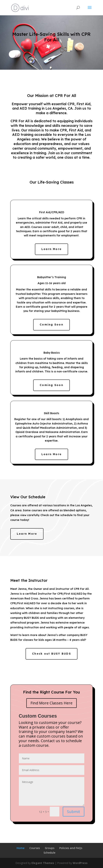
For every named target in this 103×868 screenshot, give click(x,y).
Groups (50, 848)
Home (21, 848)
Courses (35, 848)
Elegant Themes (43, 863)
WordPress (80, 863)
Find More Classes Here (51, 703)
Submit (74, 812)
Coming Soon (51, 325)
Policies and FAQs (71, 848)
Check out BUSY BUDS (51, 654)
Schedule (49, 853)
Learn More (51, 249)
